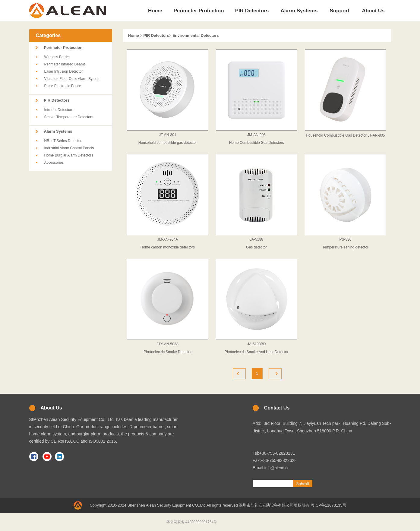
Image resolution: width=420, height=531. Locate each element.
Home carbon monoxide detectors (168, 247)
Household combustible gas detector (168, 143)
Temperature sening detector (345, 247)
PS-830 (345, 239)
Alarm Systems (58, 131)
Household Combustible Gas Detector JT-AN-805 (345, 135)
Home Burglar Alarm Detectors (69, 155)
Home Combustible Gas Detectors (257, 143)
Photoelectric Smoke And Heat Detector (256, 352)
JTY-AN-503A (167, 344)
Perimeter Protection (63, 47)
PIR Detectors (57, 100)
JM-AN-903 (256, 135)
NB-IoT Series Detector (63, 141)
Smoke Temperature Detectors (69, 117)
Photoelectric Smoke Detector (168, 352)
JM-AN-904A (168, 239)
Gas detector (256, 247)
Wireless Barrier (57, 57)
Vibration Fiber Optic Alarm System (73, 79)
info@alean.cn (277, 468)
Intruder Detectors (59, 110)
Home (134, 35)
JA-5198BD (256, 344)
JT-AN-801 (167, 135)
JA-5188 (256, 239)
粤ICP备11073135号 (328, 505)
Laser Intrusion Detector (64, 71)
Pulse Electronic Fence (63, 86)
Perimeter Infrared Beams (65, 64)
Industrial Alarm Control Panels (69, 148)
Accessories (54, 163)
